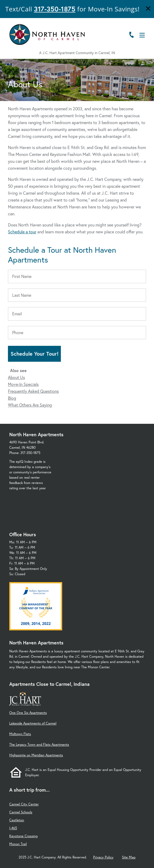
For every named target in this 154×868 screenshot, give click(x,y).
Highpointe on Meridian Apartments (36, 755)
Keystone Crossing (23, 836)
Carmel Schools (21, 812)
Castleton (17, 820)
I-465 (13, 828)
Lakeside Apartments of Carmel (33, 723)
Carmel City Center (24, 804)
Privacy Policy (103, 857)
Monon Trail (18, 844)
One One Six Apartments (28, 713)
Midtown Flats (20, 734)
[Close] (148, 9)
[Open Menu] (142, 35)
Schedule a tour (22, 232)
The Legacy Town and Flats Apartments (39, 745)
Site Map (129, 857)
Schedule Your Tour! (35, 354)
